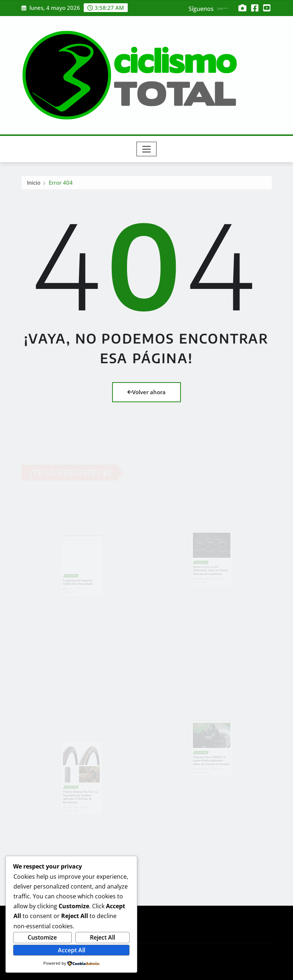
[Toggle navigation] (146, 149)
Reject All (102, 937)
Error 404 (61, 184)
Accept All (72, 950)
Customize (42, 937)
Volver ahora (146, 392)
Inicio (34, 184)
